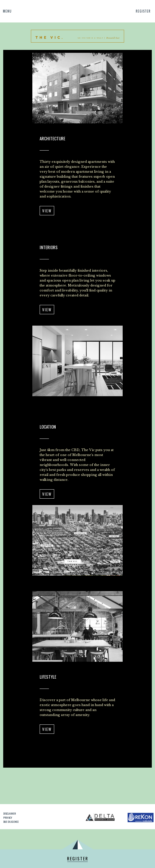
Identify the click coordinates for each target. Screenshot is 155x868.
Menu (7, 11)
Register (143, 11)
